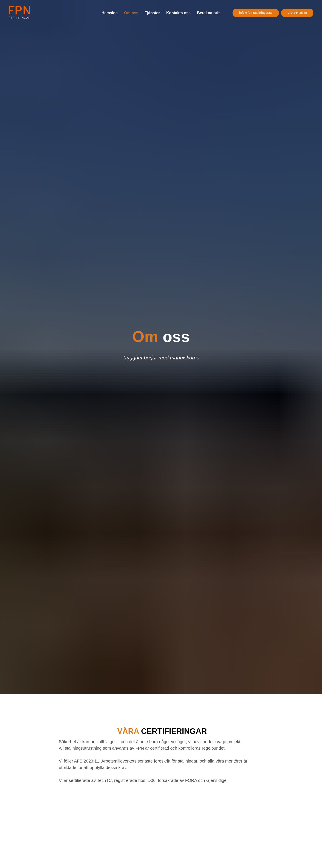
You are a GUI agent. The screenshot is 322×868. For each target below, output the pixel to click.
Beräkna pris (209, 13)
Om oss (131, 13)
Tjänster (152, 13)
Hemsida (110, 13)
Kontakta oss (178, 13)
